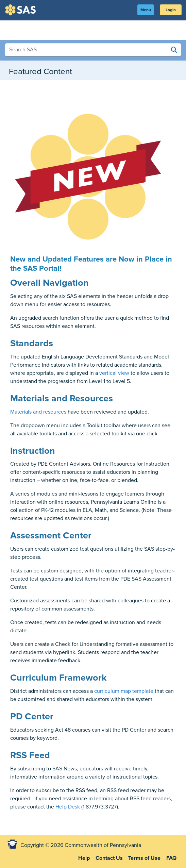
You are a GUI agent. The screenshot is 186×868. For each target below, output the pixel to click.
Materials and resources (38, 412)
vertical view (114, 373)
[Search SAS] (174, 50)
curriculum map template (124, 691)
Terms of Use (144, 858)
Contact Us (109, 858)
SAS (21, 10)
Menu (146, 10)
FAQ (171, 858)
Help (84, 858)
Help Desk (68, 807)
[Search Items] (93, 50)
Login (171, 10)
